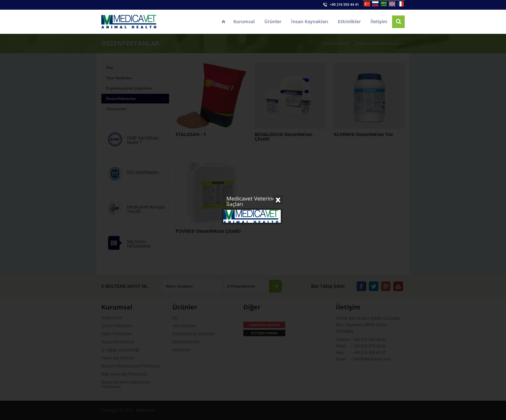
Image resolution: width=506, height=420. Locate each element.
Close (278, 106)
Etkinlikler (349, 21)
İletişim (379, 21)
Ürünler (273, 21)
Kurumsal (244, 21)
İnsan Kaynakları (310, 21)
